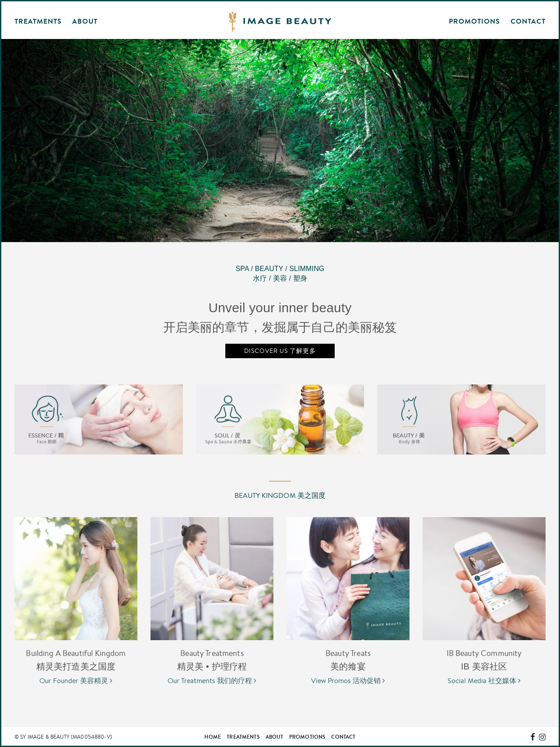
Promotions (474, 21)
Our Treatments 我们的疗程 (212, 680)
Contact (528, 21)
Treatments (243, 737)
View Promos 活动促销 (348, 680)
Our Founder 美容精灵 (76, 680)
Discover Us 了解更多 (280, 351)
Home (213, 737)
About (275, 737)
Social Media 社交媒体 (484, 680)
